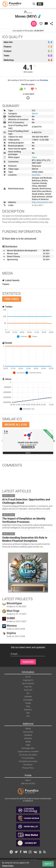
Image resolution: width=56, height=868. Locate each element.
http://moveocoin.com (42, 202)
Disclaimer (44, 80)
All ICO (28, 677)
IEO (28, 693)
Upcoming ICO (28, 683)
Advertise (28, 738)
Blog (28, 706)
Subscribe (28, 662)
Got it (48, 864)
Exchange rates (28, 748)
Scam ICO (28, 690)
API (28, 716)
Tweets (6, 284)
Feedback (28, 735)
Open (34, 157)
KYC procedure (28, 758)
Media (28, 742)
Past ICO (28, 687)
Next (54, 441)
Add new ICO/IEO (28, 783)
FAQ (28, 713)
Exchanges (28, 700)
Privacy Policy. (8, 866)
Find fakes (12, 299)
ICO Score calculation (28, 755)
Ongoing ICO (28, 680)
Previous (2, 441)
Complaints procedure (28, 761)
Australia (36, 175)
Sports (35, 113)
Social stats (28, 732)
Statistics (28, 710)
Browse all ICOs (16, 425)
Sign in (28, 780)
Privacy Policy (28, 768)
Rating (28, 729)
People (28, 703)
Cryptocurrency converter (28, 751)
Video (28, 745)
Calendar (28, 696)
